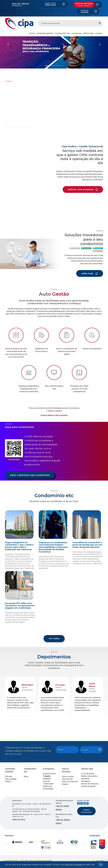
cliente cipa (88, 33)
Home (32, 33)
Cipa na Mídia (11, 779)
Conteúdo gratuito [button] (45, 33)
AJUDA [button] (85, 11)
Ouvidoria (85, 779)
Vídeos (8, 782)
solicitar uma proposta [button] (83, 190)
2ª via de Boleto (88, 774)
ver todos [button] (54, 638)
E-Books (9, 776)
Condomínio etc (62, 33)
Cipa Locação (68, 776)
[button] (8, 44)
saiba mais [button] (90, 274)
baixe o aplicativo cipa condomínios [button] (30, 475)
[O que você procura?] (67, 23)
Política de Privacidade (73, 865)
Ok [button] (101, 865)
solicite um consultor (20, 127)
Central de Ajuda (88, 786)
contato (99, 33)
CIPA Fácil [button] (50, 4)
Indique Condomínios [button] (86, 811)
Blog (26, 776)
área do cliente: (21, 4)
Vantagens (86, 781)
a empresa (76, 33)
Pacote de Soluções (90, 784)
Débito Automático (89, 776)
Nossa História (49, 774)
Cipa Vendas (67, 779)
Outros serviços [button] (84, 4)
